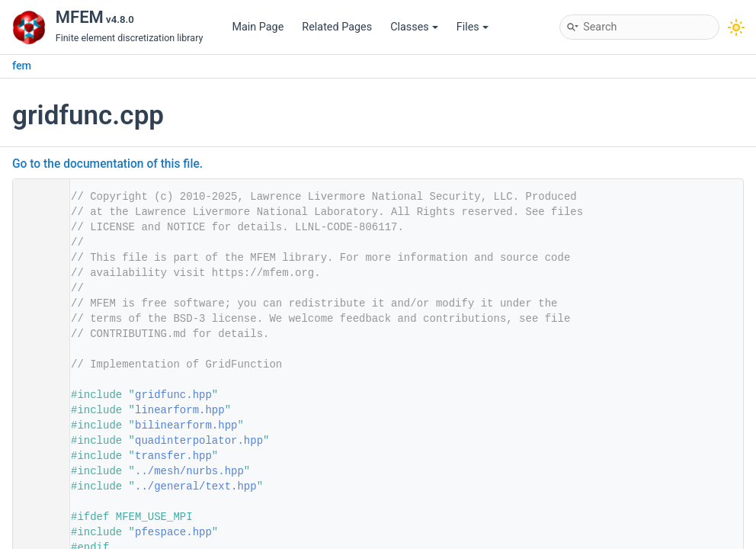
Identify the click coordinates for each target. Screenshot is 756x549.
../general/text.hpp (196, 486)
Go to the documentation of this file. (107, 164)
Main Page (258, 27)
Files (472, 27)
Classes (414, 27)
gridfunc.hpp (173, 395)
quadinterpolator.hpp (199, 441)
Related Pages (337, 27)
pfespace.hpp (173, 532)
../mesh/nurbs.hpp (189, 471)
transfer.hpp (173, 456)
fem (22, 66)
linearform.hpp (180, 410)
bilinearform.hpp (186, 425)
